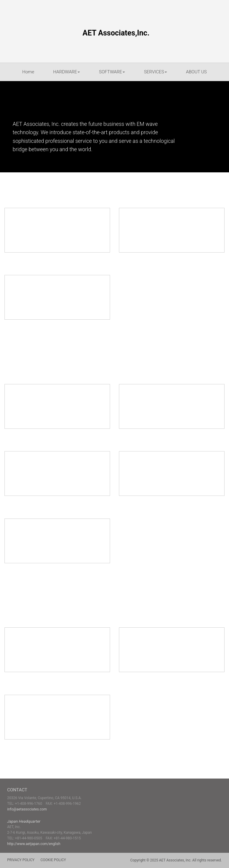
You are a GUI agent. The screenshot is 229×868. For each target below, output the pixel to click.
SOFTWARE (112, 72)
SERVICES (155, 72)
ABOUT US (196, 72)
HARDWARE (66, 72)
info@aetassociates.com (27, 809)
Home (28, 72)
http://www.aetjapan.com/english (34, 844)
